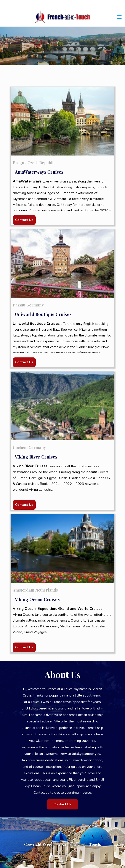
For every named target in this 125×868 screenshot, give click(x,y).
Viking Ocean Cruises (37, 599)
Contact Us (24, 220)
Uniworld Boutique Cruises (43, 314)
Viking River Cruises (36, 457)
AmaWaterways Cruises (39, 172)
